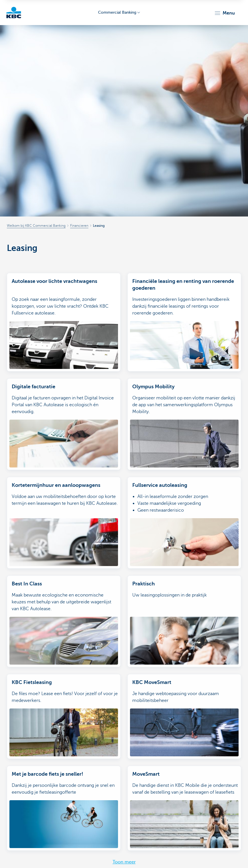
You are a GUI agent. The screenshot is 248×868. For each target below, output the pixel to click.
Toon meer (124, 862)
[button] (224, 13)
